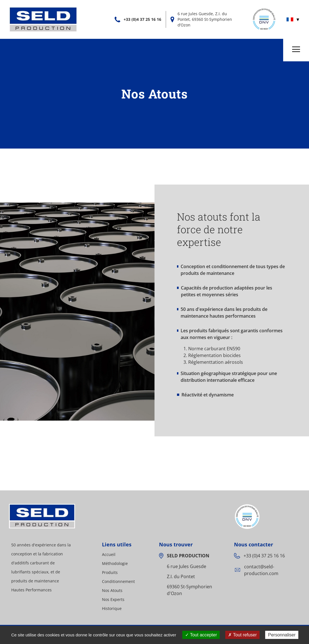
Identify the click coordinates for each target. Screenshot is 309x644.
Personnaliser (282, 635)
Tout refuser (242, 635)
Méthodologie (115, 563)
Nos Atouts (112, 590)
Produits (110, 572)
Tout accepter (201, 635)
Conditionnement (118, 581)
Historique (112, 608)
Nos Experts (113, 599)
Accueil (109, 554)
